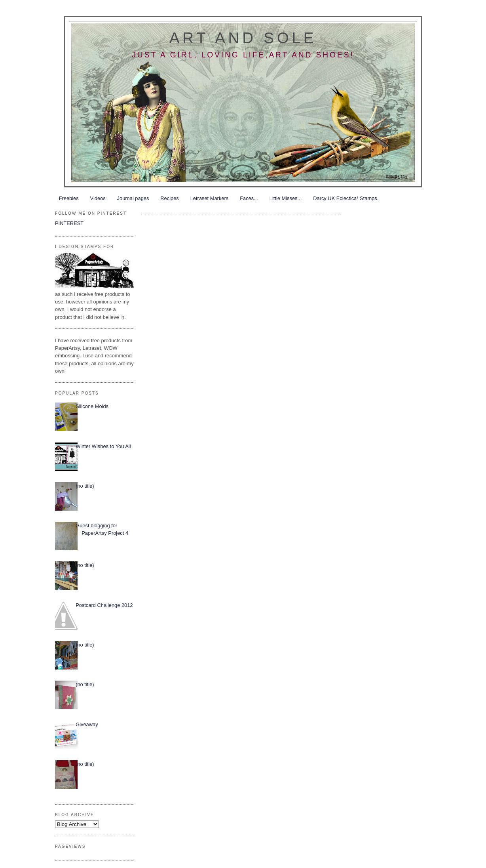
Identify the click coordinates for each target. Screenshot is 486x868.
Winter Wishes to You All (103, 446)
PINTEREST (69, 223)
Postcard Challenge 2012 (104, 605)
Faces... (249, 198)
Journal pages (133, 198)
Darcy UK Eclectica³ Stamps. (346, 198)
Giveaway (87, 724)
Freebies (69, 198)
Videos (98, 198)
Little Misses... (286, 198)
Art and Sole (243, 38)
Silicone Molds (92, 406)
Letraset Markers (209, 198)
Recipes (169, 198)
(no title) (85, 486)
